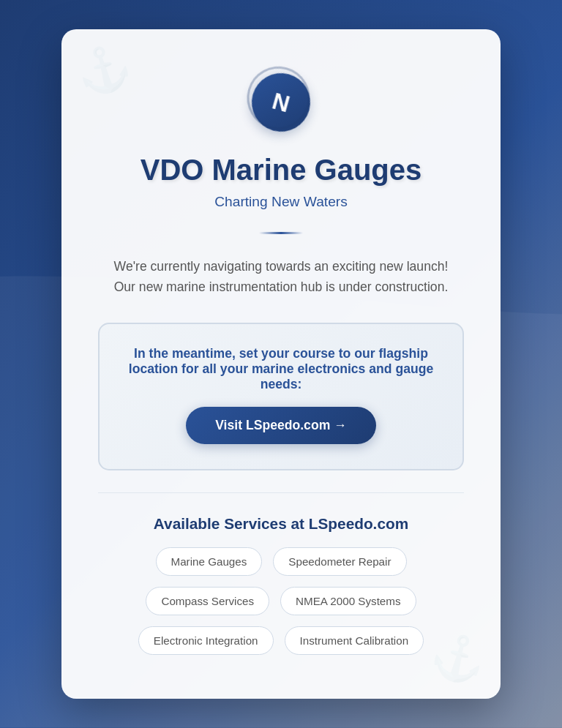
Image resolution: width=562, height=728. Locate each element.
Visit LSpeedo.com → (281, 425)
